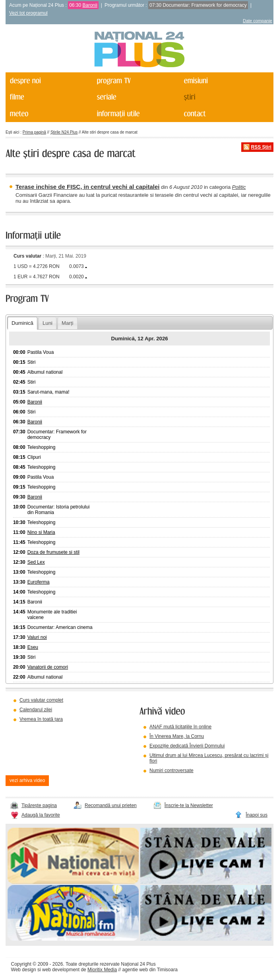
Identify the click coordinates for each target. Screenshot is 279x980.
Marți (67, 323)
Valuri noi (37, 637)
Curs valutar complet (41, 700)
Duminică (22, 323)
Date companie (258, 21)
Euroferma (39, 582)
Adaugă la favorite (41, 815)
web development (61, 970)
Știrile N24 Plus (64, 132)
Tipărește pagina (39, 805)
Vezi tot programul (28, 13)
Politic (239, 187)
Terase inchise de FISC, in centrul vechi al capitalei (87, 187)
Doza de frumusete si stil (53, 552)
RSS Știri (261, 147)
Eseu (33, 647)
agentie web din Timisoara (150, 970)
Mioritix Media (102, 970)
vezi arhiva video (27, 780)
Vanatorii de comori (48, 667)
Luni (47, 323)
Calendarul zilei (36, 710)
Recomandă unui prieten (111, 805)
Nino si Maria (41, 532)
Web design (24, 970)
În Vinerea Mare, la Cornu (177, 736)
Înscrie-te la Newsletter (189, 805)
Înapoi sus (257, 815)
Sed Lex (36, 562)
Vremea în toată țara (41, 719)
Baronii (90, 5)
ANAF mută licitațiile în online (180, 727)
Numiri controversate (171, 770)
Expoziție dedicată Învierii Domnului (187, 746)
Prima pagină (34, 132)
